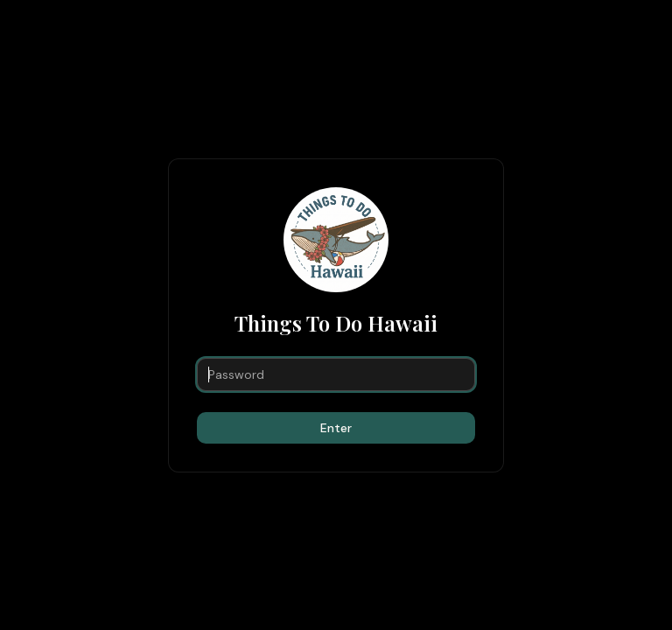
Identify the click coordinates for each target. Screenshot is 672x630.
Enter (336, 428)
